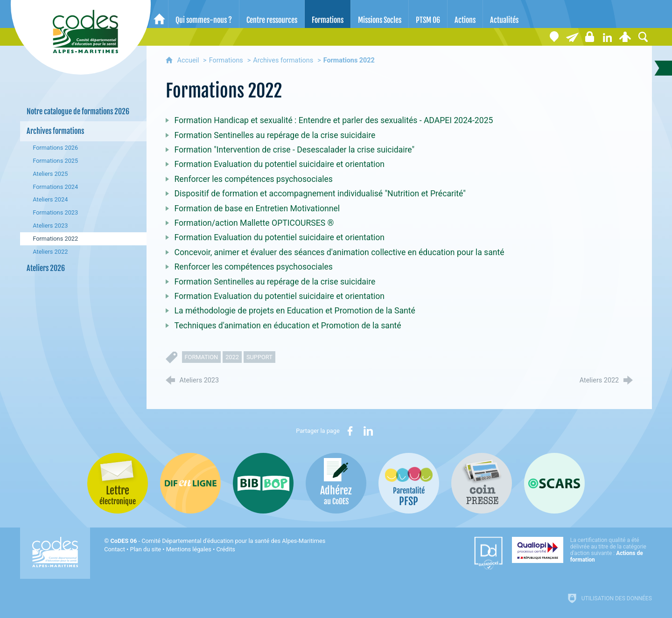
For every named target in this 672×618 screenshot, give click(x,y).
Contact (115, 549)
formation (202, 357)
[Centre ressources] (272, 14)
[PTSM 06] (428, 14)
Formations (226, 60)
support (259, 357)
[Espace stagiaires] (590, 37)
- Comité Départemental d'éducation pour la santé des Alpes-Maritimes (218, 541)
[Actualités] (504, 14)
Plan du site (146, 549)
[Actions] (465, 14)
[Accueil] (159, 14)
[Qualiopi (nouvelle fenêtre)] (582, 550)
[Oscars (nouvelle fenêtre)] (554, 483)
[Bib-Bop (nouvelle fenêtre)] (263, 483)
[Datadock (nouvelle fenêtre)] (488, 553)
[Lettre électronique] (572, 37)
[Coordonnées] (554, 37)
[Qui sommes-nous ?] (204, 14)
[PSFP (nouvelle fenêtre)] (409, 483)
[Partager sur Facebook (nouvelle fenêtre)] (350, 431)
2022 (232, 357)
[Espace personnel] (625, 37)
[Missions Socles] (380, 14)
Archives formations (283, 60)
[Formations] (328, 14)
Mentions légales (189, 549)
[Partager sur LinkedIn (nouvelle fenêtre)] (368, 431)
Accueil (189, 60)
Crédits (226, 549)
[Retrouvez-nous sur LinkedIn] (608, 37)
